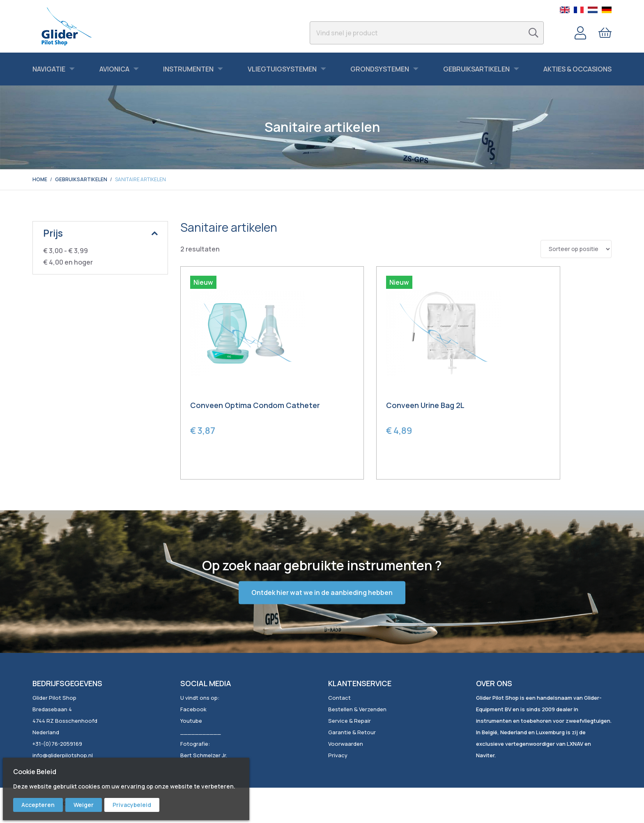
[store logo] (66, 26)
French (579, 10)
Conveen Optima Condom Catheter (238, 411)
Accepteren (38, 805)
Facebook (193, 710)
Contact (339, 699)
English (565, 10)
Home (40, 179)
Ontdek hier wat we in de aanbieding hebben (322, 594)
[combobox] (427, 33)
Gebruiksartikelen (81, 179)
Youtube (191, 722)
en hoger (68, 262)
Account (580, 33)
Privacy (338, 756)
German (607, 10)
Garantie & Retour (352, 733)
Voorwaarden (346, 745)
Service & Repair (350, 722)
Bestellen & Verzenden (357, 710)
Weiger (84, 805)
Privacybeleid (132, 805)
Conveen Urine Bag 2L (378, 406)
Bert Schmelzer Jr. (204, 756)
